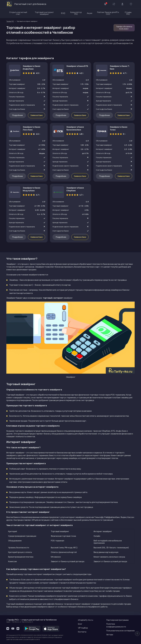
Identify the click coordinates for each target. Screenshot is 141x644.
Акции (90, 13)
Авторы (110, 635)
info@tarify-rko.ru (86, 620)
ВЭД (63, 13)
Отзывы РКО (128, 13)
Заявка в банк (37, 115)
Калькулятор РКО (76, 13)
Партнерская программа (117, 620)
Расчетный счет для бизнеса (26, 4)
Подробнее (18, 115)
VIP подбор (83, 628)
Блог (80, 624)
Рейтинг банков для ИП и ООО (108, 13)
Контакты (82, 632)
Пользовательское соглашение (120, 631)
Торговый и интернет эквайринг (44, 13)
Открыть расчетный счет (18, 13)
